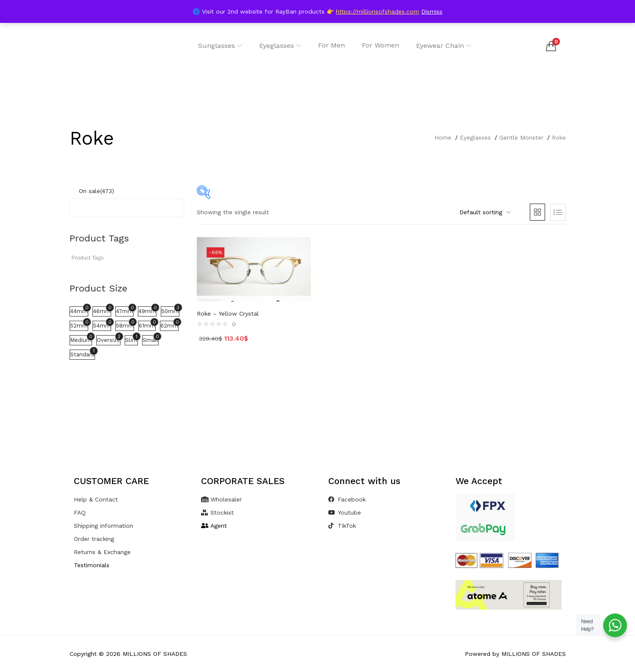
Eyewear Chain (444, 46)
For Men (331, 45)
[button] (551, 46)
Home (443, 137)
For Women (380, 45)
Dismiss (432, 11)
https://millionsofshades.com (378, 11)
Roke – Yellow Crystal (228, 314)
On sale (97, 191)
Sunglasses (220, 46)
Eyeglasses (280, 46)
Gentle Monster (521, 137)
